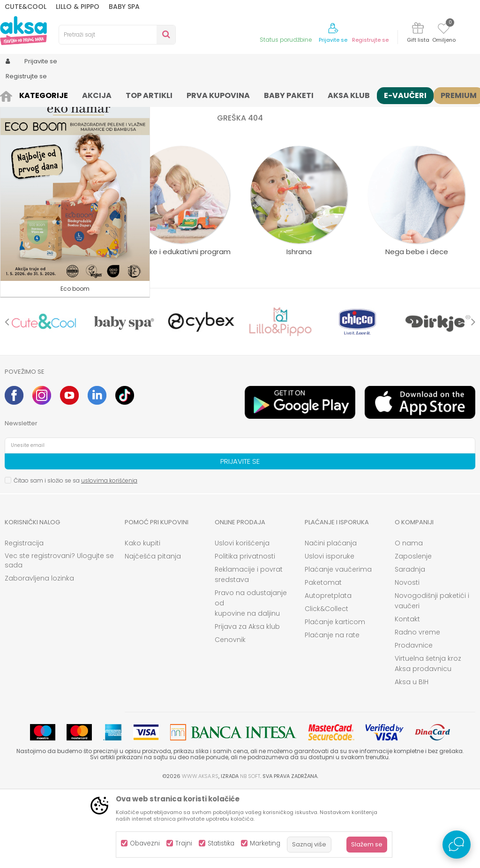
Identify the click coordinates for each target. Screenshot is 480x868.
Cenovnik (230, 717)
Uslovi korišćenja (242, 620)
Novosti (407, 660)
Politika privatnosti (245, 634)
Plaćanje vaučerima (338, 647)
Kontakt (407, 696)
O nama (409, 620)
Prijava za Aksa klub (247, 704)
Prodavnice (414, 723)
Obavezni (145, 843)
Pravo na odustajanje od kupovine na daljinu (251, 680)
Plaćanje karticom (335, 699)
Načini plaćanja (331, 620)
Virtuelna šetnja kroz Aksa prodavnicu (428, 741)
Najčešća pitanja (153, 634)
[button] (117, 35)
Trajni (184, 843)
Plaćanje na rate (332, 712)
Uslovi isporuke (330, 634)
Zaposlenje (413, 634)
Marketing (265, 843)
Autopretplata (328, 673)
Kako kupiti (142, 620)
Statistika (221, 843)
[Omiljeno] (444, 30)
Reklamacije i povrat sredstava (249, 652)
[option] (44, 399)
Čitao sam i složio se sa (75, 558)
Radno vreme (417, 709)
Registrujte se (370, 40)
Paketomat (323, 660)
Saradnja (410, 647)
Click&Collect (326, 686)
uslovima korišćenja (109, 558)
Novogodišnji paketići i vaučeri (432, 678)
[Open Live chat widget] (457, 845)
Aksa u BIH (412, 759)
